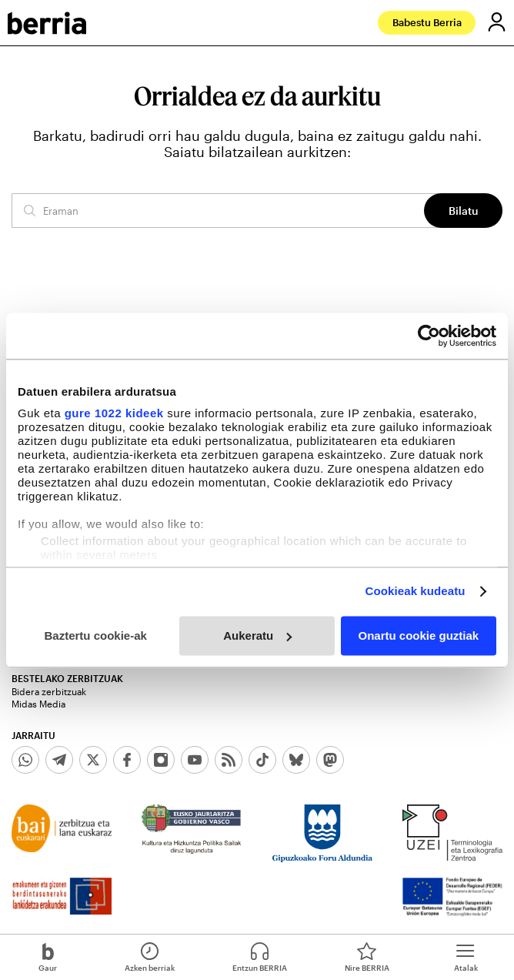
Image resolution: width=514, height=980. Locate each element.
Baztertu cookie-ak (95, 635)
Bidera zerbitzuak (49, 691)
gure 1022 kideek (114, 413)
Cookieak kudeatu (416, 591)
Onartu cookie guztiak (418, 635)
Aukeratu (257, 635)
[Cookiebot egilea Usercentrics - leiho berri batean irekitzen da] (429, 336)
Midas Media (38, 704)
